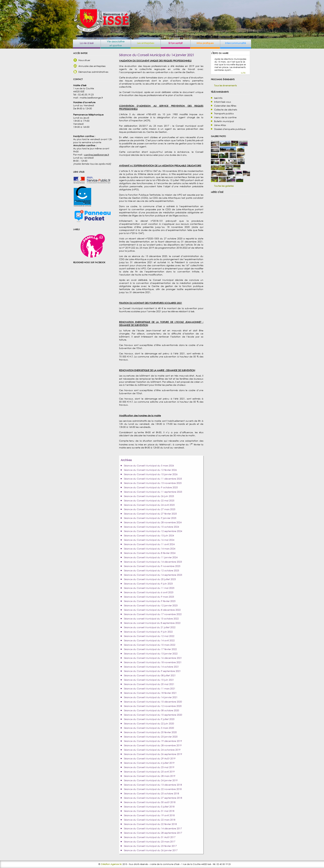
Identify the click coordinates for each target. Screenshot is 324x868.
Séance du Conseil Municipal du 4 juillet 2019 (149, 763)
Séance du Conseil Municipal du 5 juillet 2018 (149, 807)
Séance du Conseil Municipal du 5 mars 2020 (149, 728)
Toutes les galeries (224, 186)
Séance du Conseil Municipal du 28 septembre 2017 (153, 833)
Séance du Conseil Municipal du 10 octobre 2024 (151, 527)
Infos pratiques (205, 43)
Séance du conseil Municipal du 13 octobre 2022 (151, 619)
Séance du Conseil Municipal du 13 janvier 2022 (151, 654)
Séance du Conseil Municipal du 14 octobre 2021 (151, 667)
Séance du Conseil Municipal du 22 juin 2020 (149, 723)
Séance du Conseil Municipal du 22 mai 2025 (149, 500)
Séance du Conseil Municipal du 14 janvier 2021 (151, 697)
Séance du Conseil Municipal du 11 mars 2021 (150, 688)
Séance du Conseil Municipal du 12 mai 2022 (149, 636)
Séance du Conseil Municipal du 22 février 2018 (150, 824)
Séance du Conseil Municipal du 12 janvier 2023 (151, 605)
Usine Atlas (220, 125)
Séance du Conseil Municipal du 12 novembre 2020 (153, 706)
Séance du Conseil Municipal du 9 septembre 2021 (152, 671)
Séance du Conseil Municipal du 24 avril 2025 (149, 505)
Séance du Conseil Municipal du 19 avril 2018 (149, 815)
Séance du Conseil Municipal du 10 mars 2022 (150, 645)
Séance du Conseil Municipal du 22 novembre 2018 (153, 789)
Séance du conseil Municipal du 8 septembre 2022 (152, 623)
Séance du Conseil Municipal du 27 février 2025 (150, 514)
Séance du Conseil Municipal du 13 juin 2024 (149, 535)
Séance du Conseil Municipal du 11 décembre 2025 (153, 479)
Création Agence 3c (111, 864)
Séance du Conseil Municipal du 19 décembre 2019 (153, 741)
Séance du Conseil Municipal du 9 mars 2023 (149, 597)
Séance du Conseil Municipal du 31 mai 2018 (149, 811)
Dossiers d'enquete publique (230, 129)
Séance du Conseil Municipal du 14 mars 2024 (150, 549)
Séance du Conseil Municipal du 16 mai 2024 (149, 540)
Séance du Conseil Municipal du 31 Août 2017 (150, 837)
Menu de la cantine (225, 117)
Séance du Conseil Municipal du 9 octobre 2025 (151, 487)
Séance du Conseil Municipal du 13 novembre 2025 (153, 483)
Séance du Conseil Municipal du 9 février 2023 (150, 601)
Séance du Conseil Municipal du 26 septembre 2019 (153, 754)
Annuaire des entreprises (92, 66)
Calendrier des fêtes (225, 106)
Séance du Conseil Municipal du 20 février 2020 (150, 732)
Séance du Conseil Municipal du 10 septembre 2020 (153, 715)
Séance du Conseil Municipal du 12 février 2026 (150, 470)
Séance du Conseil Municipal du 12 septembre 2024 (153, 531)
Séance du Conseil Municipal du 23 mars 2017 (150, 842)
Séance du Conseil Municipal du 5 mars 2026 (149, 465)
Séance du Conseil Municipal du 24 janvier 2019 (151, 780)
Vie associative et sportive (116, 43)
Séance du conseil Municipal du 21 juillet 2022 (150, 627)
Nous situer (84, 60)
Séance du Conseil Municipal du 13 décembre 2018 (153, 785)
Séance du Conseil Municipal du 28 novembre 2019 (153, 745)
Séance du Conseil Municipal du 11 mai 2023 (149, 588)
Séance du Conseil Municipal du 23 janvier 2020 (151, 737)
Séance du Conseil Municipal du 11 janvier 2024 (151, 557)
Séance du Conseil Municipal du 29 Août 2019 (150, 758)
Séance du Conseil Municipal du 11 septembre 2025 (153, 492)
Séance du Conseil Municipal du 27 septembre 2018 (153, 798)
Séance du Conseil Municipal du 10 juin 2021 (149, 680)
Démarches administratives (93, 72)
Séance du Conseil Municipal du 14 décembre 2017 (153, 828)
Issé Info (218, 98)
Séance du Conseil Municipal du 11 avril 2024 (149, 544)
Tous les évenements (225, 85)
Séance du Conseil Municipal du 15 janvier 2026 (151, 474)
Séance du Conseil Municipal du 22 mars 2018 (150, 820)
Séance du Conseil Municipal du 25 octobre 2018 (151, 793)
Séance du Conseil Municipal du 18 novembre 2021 (153, 662)
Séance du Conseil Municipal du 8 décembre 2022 (152, 610)
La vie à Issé (87, 43)
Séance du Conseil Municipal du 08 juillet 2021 (150, 675)
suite (243, 73)
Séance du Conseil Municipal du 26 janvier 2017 (151, 850)
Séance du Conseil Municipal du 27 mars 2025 (150, 509)
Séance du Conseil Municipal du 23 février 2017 (150, 846)
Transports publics (224, 113)
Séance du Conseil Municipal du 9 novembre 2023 (152, 566)
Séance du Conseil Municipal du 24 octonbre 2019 (152, 750)
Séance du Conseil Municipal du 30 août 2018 (150, 802)
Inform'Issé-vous (223, 102)
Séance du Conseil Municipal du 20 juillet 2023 (150, 579)
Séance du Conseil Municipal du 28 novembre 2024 (153, 522)
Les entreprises (146, 43)
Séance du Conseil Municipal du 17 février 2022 (150, 649)
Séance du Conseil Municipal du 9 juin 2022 (148, 632)
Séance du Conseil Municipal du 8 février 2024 (150, 553)
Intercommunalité (236, 43)
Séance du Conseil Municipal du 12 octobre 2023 (151, 570)
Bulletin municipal (224, 121)
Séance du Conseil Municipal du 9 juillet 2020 (149, 719)
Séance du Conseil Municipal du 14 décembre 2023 (153, 562)
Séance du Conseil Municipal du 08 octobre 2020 (151, 710)
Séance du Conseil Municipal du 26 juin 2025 (149, 496)
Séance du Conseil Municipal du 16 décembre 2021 (153, 658)
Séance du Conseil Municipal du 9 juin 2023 (148, 584)
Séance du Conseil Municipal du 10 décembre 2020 (153, 702)
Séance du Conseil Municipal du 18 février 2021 (150, 693)
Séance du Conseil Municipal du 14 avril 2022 (149, 640)
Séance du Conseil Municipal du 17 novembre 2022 (153, 614)
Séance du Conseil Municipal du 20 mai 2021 (149, 684)
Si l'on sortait (176, 43)
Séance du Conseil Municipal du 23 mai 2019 (149, 767)
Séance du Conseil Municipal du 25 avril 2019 (149, 772)
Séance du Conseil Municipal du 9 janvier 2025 (150, 518)
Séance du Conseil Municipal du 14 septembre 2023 (153, 575)
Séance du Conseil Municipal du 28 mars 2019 (150, 776)
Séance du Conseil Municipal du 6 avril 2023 (149, 592)
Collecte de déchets (226, 110)
